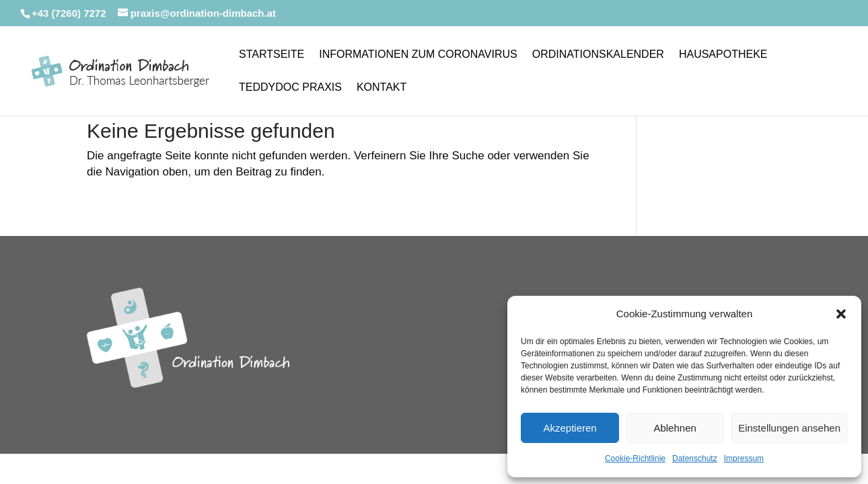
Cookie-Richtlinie (635, 458)
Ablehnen (675, 428)
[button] (841, 314)
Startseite (272, 55)
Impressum (744, 458)
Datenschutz (695, 458)
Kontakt (382, 88)
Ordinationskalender (598, 55)
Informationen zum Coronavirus (418, 55)
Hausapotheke (723, 55)
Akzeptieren (570, 428)
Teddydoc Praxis (290, 88)
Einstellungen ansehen (789, 428)
